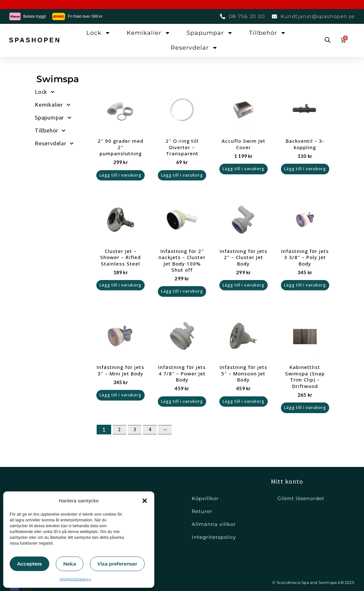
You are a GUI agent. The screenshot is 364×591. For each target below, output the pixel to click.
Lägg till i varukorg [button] (121, 177)
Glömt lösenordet (301, 498)
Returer (202, 511)
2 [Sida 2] (120, 443)
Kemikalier (148, 33)
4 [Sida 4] (152, 443)
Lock (98, 33)
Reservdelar (194, 48)
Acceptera (29, 564)
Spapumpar (210, 33)
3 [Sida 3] (136, 443)
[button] (145, 501)
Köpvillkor (205, 498)
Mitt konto (287, 481)
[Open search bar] (328, 40)
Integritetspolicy (76, 579)
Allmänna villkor (214, 524)
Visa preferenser (117, 564)
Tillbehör (268, 33)
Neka (70, 564)
